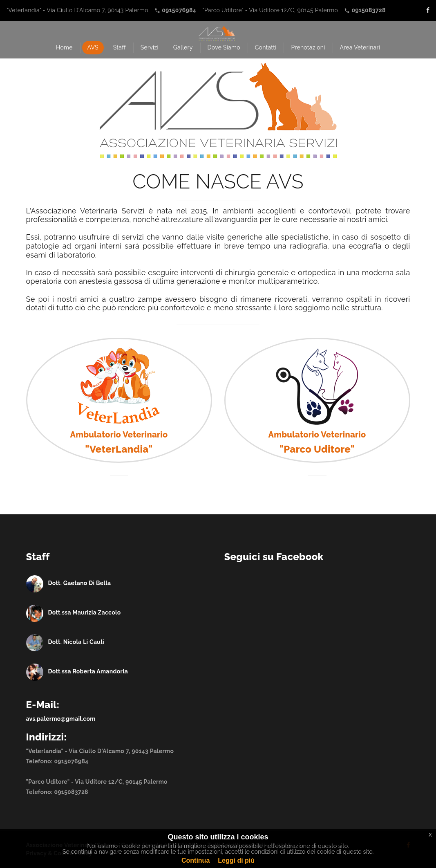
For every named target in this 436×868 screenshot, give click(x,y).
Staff (120, 47)
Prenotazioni (308, 47)
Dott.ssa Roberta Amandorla (88, 671)
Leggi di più (236, 860)
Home (64, 47)
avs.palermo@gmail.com (61, 719)
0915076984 (71, 761)
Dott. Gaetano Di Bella (80, 583)
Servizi (150, 47)
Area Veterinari (360, 47)
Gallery (183, 47)
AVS (93, 47)
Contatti (266, 47)
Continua (196, 860)
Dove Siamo (224, 47)
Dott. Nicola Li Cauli (76, 642)
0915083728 (71, 792)
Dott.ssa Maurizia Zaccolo (85, 612)
